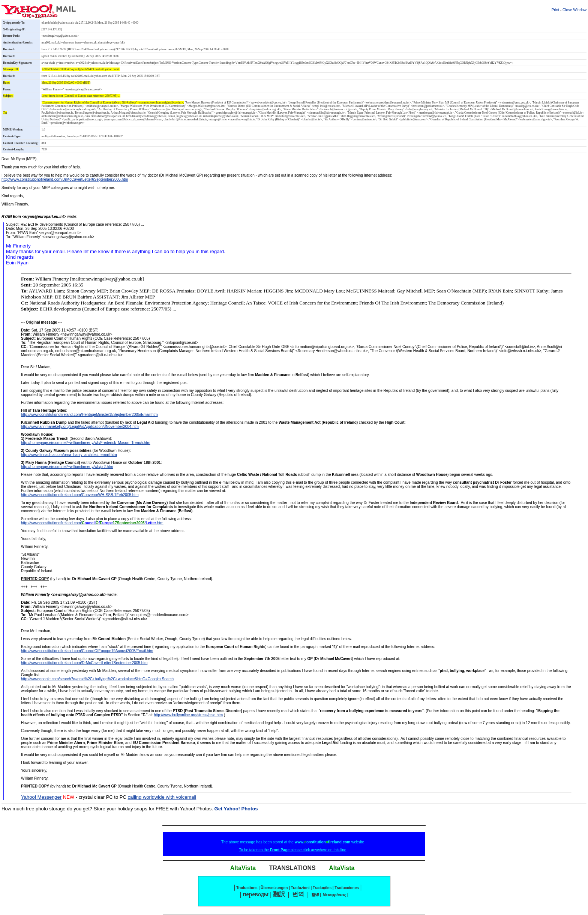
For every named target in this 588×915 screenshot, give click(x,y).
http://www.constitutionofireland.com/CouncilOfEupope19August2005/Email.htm (87, 651)
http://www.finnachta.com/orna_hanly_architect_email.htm (69, 455)
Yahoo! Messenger (41, 797)
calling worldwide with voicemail (162, 797)
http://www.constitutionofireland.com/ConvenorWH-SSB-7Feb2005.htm (80, 495)
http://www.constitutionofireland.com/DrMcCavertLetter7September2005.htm (84, 663)
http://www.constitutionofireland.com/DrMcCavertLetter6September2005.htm (65, 179)
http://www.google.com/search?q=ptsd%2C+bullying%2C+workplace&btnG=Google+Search (97, 679)
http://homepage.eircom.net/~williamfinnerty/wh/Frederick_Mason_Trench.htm (86, 443)
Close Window (574, 10)
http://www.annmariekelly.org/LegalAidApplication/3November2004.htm (80, 427)
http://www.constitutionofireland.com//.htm (92, 523)
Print (556, 10)
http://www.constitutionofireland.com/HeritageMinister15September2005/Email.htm (89, 415)
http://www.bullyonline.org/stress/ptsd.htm (188, 715)
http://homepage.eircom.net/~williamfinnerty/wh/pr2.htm (67, 467)
